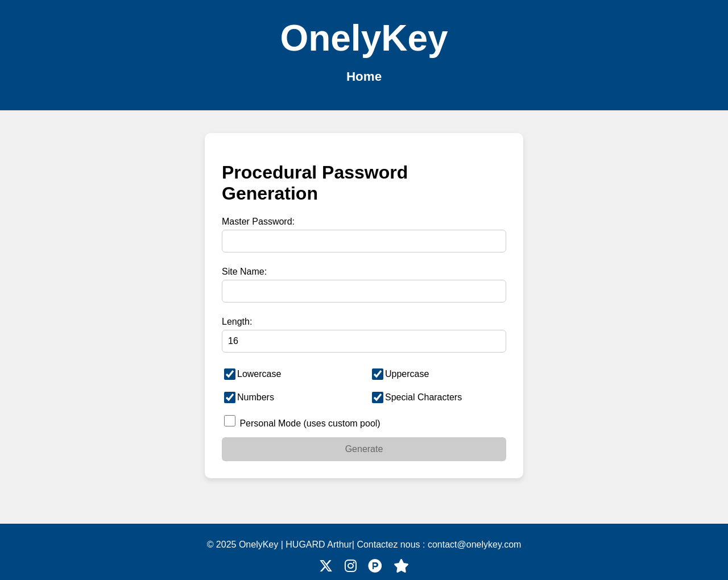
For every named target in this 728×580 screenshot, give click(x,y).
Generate (364, 449)
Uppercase (400, 374)
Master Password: (258, 221)
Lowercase (253, 374)
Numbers (249, 397)
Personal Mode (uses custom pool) (302, 422)
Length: (237, 322)
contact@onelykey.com (474, 544)
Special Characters (417, 397)
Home (364, 76)
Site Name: (244, 272)
